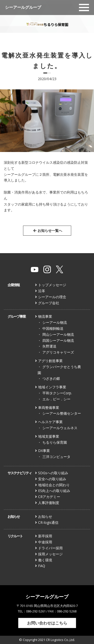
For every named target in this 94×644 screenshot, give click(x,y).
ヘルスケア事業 (50, 422)
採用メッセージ (50, 554)
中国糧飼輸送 (53, 328)
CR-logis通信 (48, 522)
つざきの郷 (51, 378)
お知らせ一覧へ (48, 230)
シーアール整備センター (62, 413)
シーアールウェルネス (60, 428)
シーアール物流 (55, 322)
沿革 (42, 291)
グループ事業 (17, 316)
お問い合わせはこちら (47, 623)
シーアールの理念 (52, 297)
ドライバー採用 (50, 548)
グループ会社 (49, 303)
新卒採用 (45, 536)
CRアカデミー (49, 497)
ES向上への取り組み (54, 491)
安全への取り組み (52, 479)
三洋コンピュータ (56, 457)
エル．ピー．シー (56, 399)
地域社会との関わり (54, 485)
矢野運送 (49, 346)
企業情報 (14, 285)
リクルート (15, 536)
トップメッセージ (52, 285)
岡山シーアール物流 (58, 334)
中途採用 (45, 542)
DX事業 (44, 451)
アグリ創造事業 (50, 361)
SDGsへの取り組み (53, 473)
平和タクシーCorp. (57, 393)
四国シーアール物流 (58, 340)
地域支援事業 (49, 436)
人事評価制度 (49, 503)
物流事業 (45, 316)
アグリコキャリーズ (58, 352)
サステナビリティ (20, 473)
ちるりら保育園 (55, 442)
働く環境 (45, 560)
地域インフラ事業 (52, 387)
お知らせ (14, 516)
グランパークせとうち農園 (59, 370)
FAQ (42, 566)
